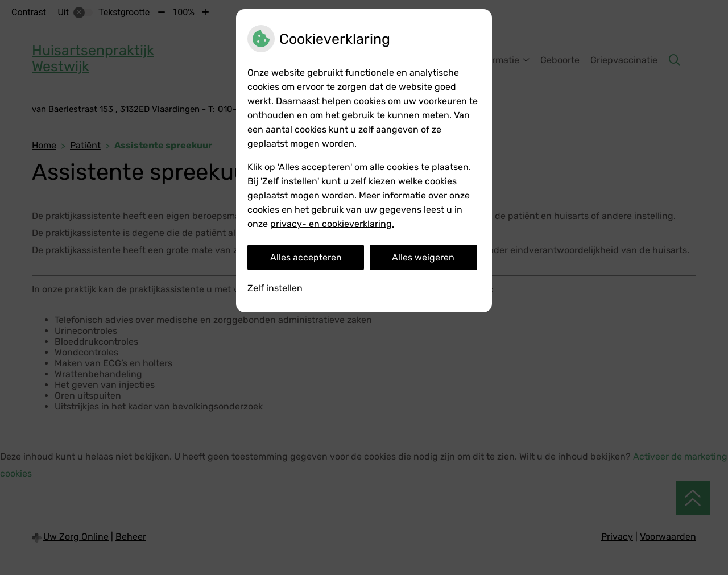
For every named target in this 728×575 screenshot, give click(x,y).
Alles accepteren (306, 257)
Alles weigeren (423, 257)
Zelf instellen (275, 288)
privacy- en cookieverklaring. (332, 224)
